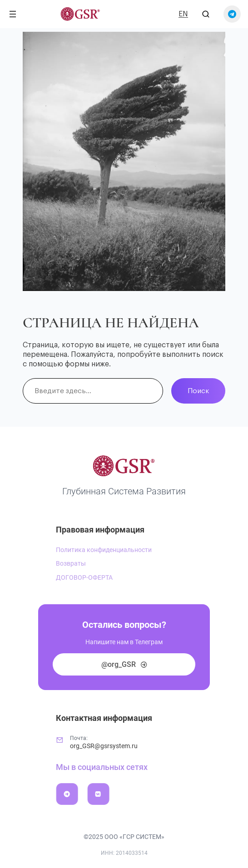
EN (183, 14)
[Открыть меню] (13, 14)
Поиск (198, 391)
